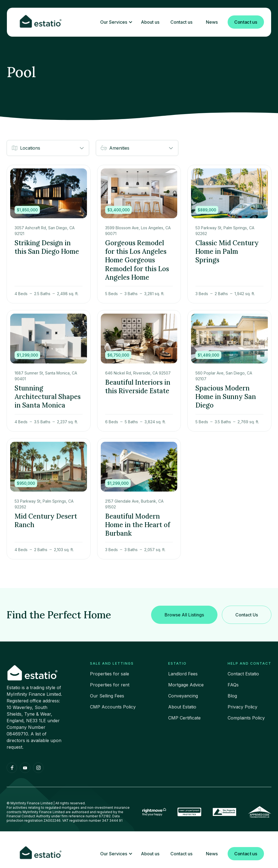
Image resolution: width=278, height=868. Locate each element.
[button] (115, 22)
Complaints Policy (246, 718)
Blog (232, 696)
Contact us (246, 22)
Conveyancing (183, 696)
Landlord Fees (183, 674)
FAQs (233, 685)
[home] (41, 22)
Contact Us (247, 615)
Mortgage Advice (186, 685)
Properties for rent (110, 685)
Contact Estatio (243, 674)
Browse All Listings (184, 615)
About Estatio (182, 707)
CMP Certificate (184, 718)
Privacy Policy (242, 707)
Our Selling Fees (107, 696)
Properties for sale (110, 674)
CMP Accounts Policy (113, 707)
